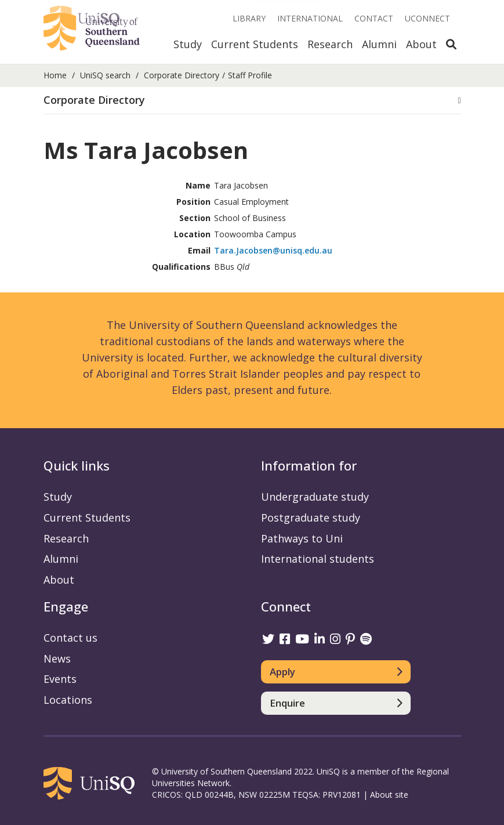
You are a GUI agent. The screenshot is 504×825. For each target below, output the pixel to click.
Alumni (379, 44)
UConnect (427, 18)
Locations (68, 700)
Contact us (70, 638)
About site (389, 795)
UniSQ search (105, 75)
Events (60, 679)
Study (188, 44)
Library (249, 18)
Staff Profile (250, 75)
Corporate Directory (182, 75)
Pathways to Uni (302, 538)
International (310, 18)
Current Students (255, 44)
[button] (252, 100)
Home (55, 75)
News (57, 658)
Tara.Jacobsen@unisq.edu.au (273, 250)
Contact (374, 18)
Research (330, 44)
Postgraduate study (311, 518)
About (421, 44)
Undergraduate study (315, 497)
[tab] (252, 101)
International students (318, 559)
